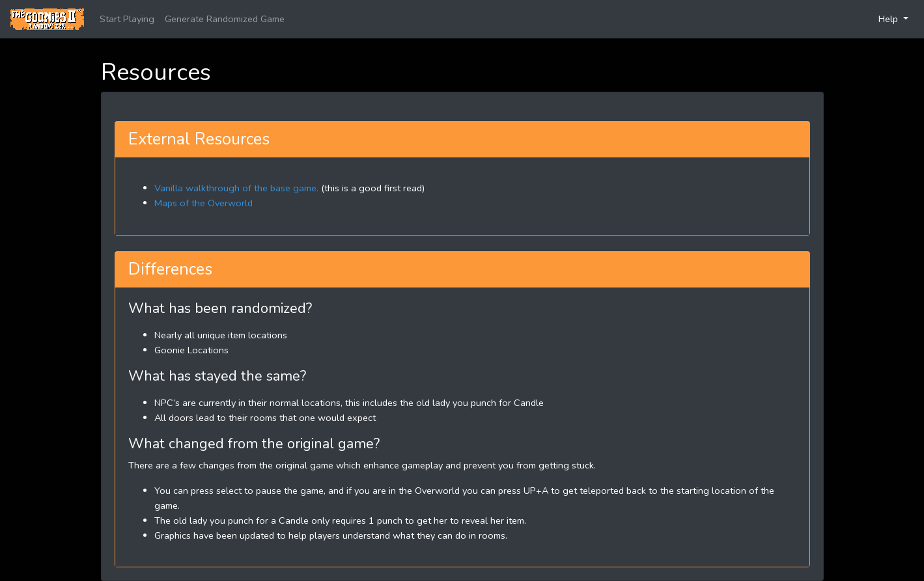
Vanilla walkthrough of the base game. (236, 188)
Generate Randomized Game (225, 19)
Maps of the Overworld (203, 203)
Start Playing (127, 19)
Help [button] (889, 19)
